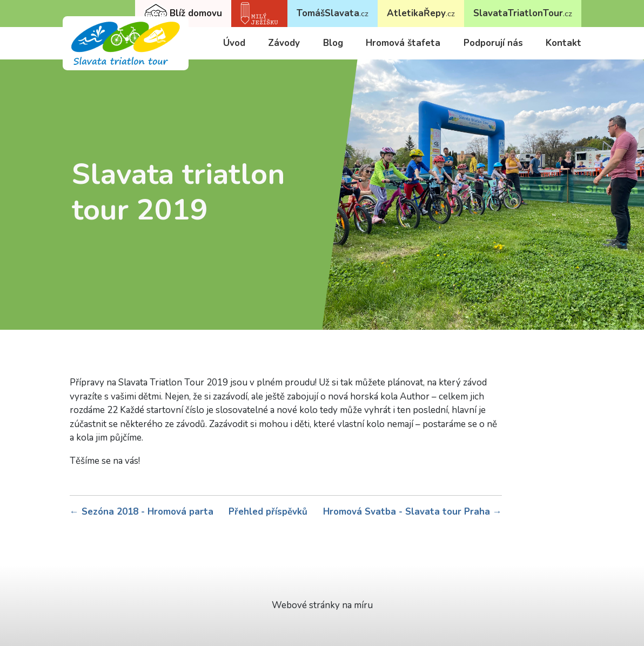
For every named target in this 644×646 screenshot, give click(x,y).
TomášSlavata (333, 13)
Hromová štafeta (403, 43)
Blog (333, 43)
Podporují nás (493, 43)
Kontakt (563, 43)
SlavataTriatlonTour (523, 13)
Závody (284, 43)
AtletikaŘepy (421, 13)
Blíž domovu (183, 14)
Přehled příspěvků (268, 512)
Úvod (234, 43)
